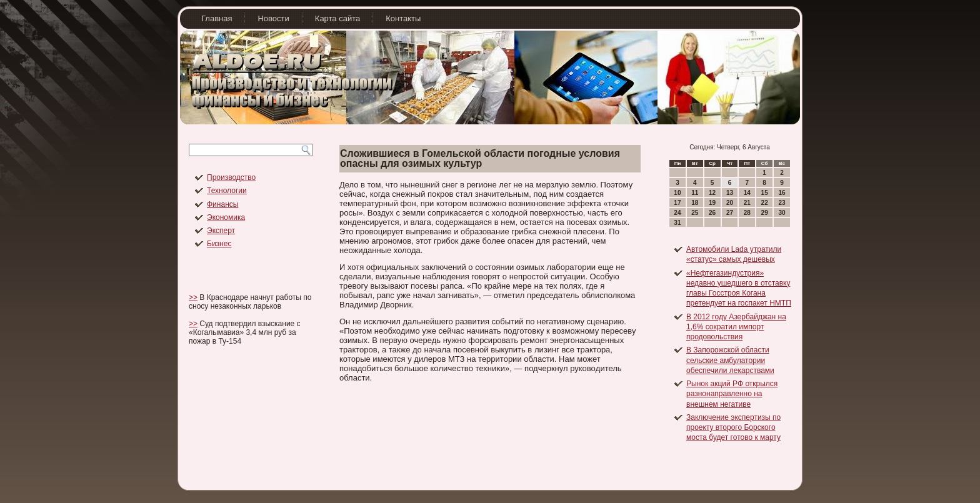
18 (695, 203)
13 (730, 193)
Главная (217, 18)
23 (782, 203)
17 (677, 203)
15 (765, 193)
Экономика (226, 217)
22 (765, 203)
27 (730, 213)
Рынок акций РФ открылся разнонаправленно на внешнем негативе (732, 394)
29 (765, 213)
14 (747, 193)
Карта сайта (337, 18)
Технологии (227, 191)
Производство (231, 177)
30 (782, 213)
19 (712, 203)
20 (730, 203)
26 (712, 213)
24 (677, 213)
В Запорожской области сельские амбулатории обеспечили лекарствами (730, 360)
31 (677, 223)
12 (712, 193)
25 (695, 213)
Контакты (403, 18)
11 (695, 193)
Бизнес (219, 244)
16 (782, 193)
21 (747, 203)
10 (677, 193)
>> (193, 297)
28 (747, 213)
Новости (273, 18)
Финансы (222, 204)
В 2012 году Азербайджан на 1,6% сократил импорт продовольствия (736, 327)
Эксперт (221, 231)
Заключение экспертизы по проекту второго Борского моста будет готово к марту (733, 428)
